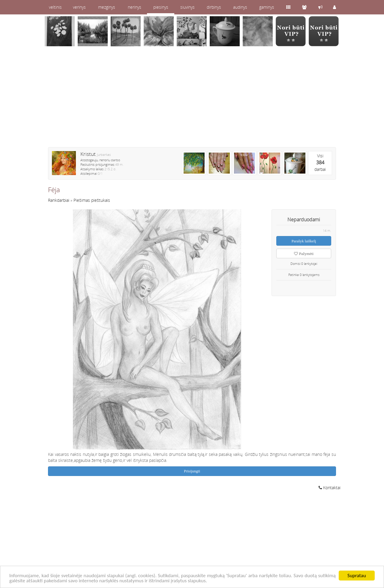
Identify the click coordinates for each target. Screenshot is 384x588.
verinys (79, 7)
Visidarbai (320, 162)
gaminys (267, 7)
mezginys (107, 7)
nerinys (135, 7)
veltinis (55, 7)
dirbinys (214, 7)
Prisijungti (192, 471)
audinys (240, 7)
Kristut (88, 154)
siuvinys (187, 7)
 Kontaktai (330, 488)
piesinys (161, 7)
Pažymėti (304, 254)
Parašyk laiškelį (304, 241)
